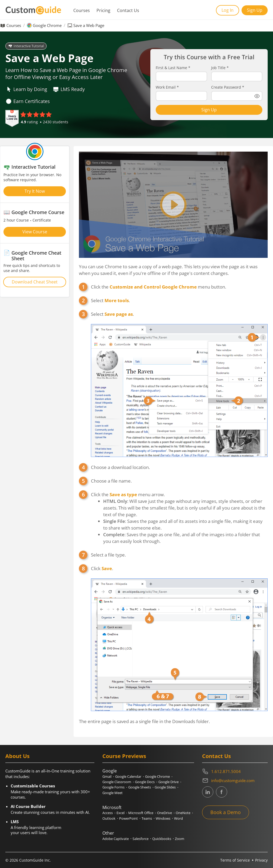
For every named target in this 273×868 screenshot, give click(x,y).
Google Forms (113, 787)
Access (108, 813)
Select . (110, 300)
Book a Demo (226, 812)
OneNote (183, 813)
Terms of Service (235, 860)
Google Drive (168, 782)
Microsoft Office (141, 813)
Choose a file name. (111, 481)
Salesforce (140, 839)
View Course (35, 232)
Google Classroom (117, 782)
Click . (179, 638)
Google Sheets (140, 787)
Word (178, 818)
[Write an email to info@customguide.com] (235, 780)
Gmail (107, 776)
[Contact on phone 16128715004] (235, 771)
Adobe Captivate (116, 839)
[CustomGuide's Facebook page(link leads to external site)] (222, 792)
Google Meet (113, 793)
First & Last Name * (173, 68)
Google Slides (165, 787)
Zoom (180, 839)
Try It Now (35, 191)
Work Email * (167, 87)
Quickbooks (162, 839)
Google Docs (145, 782)
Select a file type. (108, 555)
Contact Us (128, 10)
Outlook (109, 818)
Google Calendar (128, 776)
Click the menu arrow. (179, 518)
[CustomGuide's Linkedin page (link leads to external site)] (208, 792)
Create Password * (228, 87)
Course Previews (124, 756)
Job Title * (220, 68)
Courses (82, 10)
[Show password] (257, 96)
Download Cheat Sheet (35, 282)
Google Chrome (47, 25)
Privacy (261, 860)
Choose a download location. (120, 467)
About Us (17, 756)
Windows (163, 818)
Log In (228, 10)
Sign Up (255, 10)
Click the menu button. (158, 287)
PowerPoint (129, 818)
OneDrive (164, 813)
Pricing (103, 10)
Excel (121, 813)
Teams (147, 818)
